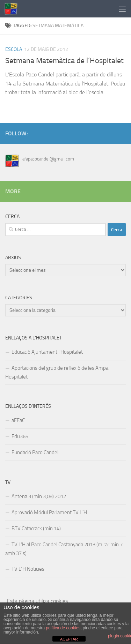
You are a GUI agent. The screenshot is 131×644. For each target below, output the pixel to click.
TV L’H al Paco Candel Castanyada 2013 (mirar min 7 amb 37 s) (64, 549)
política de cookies (63, 628)
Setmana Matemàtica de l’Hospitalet (64, 61)
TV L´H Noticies (28, 569)
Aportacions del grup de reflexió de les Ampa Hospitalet (57, 372)
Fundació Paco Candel (35, 452)
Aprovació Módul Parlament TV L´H (49, 512)
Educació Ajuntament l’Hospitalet (47, 352)
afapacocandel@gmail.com (48, 159)
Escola (14, 49)
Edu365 (20, 436)
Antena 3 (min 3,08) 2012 (39, 496)
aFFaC (18, 420)
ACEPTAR (69, 639)
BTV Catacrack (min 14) (36, 529)
